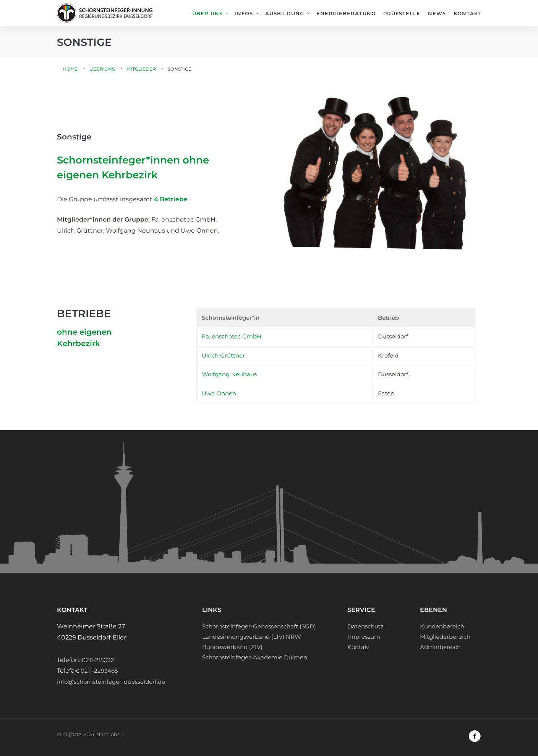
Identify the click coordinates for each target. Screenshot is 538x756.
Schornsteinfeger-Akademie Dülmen (255, 657)
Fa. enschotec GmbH (232, 336)
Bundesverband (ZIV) (232, 647)
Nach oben (110, 734)
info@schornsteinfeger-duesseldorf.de (111, 682)
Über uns (207, 13)
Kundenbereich (442, 626)
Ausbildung (285, 13)
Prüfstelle (402, 13)
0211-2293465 (99, 671)
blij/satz (72, 734)
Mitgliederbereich (445, 637)
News (437, 13)
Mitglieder (141, 69)
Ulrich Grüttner (223, 355)
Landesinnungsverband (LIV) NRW (252, 637)
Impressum (364, 637)
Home (70, 69)
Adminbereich (440, 647)
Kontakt (467, 13)
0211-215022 (98, 660)
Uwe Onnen (219, 393)
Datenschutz (365, 626)
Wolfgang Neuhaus (229, 374)
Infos (244, 13)
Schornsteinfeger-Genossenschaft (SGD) (259, 626)
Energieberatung (346, 13)
